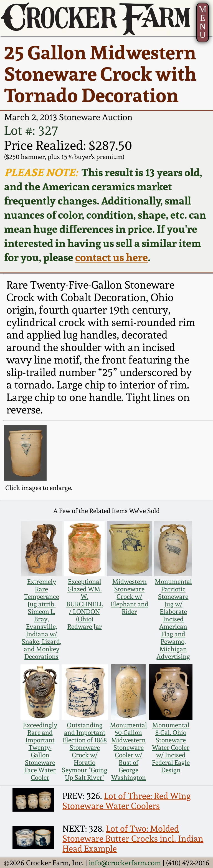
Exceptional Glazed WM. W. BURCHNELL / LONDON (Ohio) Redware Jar (85, 604)
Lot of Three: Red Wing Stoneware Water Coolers (127, 801)
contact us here (111, 257)
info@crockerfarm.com (125, 863)
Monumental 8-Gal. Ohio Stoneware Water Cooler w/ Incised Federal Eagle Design (171, 747)
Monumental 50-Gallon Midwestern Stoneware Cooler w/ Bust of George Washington (128, 751)
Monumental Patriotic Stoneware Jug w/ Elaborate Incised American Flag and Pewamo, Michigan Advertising (173, 619)
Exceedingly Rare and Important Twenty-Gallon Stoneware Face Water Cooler (40, 751)
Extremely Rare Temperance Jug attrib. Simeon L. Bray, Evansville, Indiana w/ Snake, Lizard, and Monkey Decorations (41, 619)
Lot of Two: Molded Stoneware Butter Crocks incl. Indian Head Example (133, 839)
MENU (203, 22)
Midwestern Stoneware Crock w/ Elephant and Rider (130, 596)
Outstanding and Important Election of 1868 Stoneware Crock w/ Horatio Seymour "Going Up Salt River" (85, 751)
